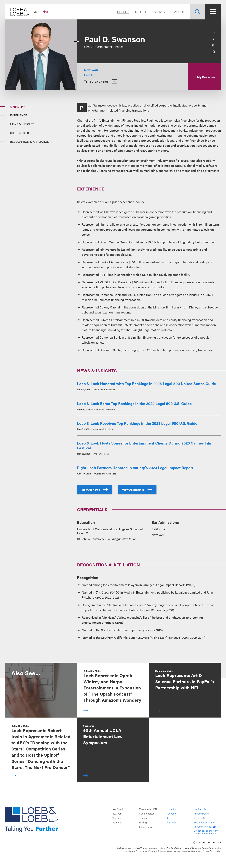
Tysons (143, 818)
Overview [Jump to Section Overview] (17, 106)
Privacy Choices (205, 826)
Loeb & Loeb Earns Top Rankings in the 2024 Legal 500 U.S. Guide (134, 403)
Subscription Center (204, 822)
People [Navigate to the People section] (123, 12)
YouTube (171, 822)
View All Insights (137, 489)
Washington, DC (148, 809)
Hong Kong (145, 827)
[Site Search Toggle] (197, 12)
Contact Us (200, 809)
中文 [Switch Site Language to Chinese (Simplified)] (46, 12)
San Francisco (147, 813)
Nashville (117, 822)
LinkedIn (171, 809)
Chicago (116, 818)
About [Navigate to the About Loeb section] (179, 12)
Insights (141, 12)
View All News (95, 489)
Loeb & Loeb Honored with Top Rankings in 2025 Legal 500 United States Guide (146, 383)
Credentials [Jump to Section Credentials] (19, 133)
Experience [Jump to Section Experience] (19, 115)
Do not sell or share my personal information (206, 832)
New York (91, 70)
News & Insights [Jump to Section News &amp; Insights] (22, 124)
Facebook (172, 813)
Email (88, 75)
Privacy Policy (201, 813)
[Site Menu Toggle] (213, 12)
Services (161, 12)
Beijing (143, 822)
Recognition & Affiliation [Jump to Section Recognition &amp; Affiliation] (30, 142)
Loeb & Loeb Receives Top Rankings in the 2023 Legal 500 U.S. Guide (137, 423)
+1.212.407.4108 (98, 81)
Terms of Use (200, 818)
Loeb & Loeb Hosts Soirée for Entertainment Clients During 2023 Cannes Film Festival (145, 445)
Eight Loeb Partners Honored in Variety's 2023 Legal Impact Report (135, 468)
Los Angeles (118, 809)
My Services (205, 77)
